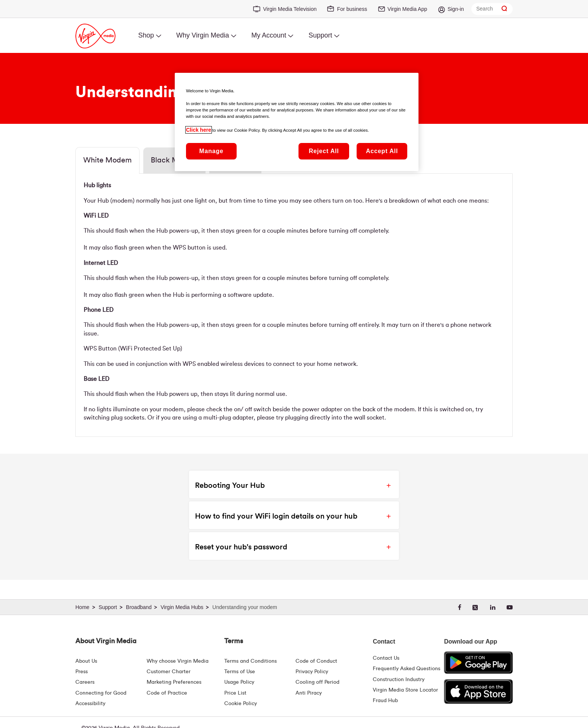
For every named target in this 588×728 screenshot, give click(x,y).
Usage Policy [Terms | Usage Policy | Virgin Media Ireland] (239, 682)
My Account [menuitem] (269, 35)
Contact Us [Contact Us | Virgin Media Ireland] (386, 658)
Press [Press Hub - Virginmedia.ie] (82, 672)
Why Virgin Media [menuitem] (203, 35)
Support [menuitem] (320, 35)
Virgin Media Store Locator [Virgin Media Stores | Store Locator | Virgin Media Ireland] (405, 690)
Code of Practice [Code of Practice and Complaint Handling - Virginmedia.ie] (167, 693)
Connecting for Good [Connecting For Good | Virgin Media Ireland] (101, 693)
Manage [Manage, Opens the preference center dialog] (211, 151)
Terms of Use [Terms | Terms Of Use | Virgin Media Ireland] (240, 672)
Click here (199, 130)
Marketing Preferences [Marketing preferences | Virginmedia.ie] (174, 682)
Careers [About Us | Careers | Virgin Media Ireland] (85, 682)
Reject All (324, 151)
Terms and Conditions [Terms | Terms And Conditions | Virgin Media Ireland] (250, 661)
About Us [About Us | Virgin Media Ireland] (86, 661)
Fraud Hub (385, 701)
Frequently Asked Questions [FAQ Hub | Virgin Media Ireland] (406, 669)
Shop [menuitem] (146, 35)
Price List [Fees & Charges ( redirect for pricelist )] (235, 693)
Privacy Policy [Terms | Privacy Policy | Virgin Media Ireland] (312, 672)
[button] (288, 484)
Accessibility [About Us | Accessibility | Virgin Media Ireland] (90, 704)
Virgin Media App (407, 9)
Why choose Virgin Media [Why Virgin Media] (178, 661)
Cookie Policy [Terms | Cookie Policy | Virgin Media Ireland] (241, 704)
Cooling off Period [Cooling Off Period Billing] (317, 682)
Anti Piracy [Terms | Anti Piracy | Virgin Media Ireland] (309, 693)
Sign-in (456, 9)
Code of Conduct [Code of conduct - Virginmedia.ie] (316, 661)
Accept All (382, 151)
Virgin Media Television (290, 9)
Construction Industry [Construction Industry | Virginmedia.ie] (399, 680)
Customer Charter (169, 672)
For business (352, 9)
